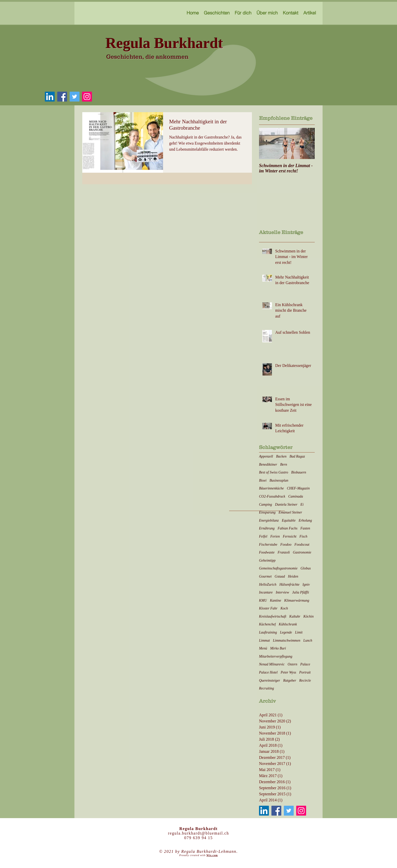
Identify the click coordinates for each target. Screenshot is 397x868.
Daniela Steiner (286, 505)
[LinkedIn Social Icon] (50, 97)
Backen (281, 456)
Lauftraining (268, 632)
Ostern (292, 664)
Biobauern (299, 472)
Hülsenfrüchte (289, 585)
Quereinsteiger (270, 680)
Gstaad (280, 576)
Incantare (266, 592)
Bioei (263, 480)
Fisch (303, 536)
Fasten (305, 528)
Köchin (308, 616)
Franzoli (284, 552)
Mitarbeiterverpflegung (276, 656)
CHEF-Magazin (298, 488)
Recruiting (266, 688)
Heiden (293, 576)
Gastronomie (302, 552)
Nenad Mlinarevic (272, 664)
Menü (263, 648)
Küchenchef (267, 624)
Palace (305, 664)
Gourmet (265, 576)
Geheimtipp (267, 560)
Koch (284, 608)
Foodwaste (267, 552)
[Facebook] (62, 97)
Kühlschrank (288, 624)
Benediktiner (268, 465)
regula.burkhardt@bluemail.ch (199, 833)
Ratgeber (290, 680)
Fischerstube (268, 545)
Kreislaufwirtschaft (273, 616)
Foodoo (286, 545)
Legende (286, 632)
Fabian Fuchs (287, 528)
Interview (282, 592)
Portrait (305, 672)
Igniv (306, 585)
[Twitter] (75, 97)
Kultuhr (295, 616)
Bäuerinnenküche (271, 488)
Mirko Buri (278, 648)
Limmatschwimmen (287, 640)
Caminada (295, 496)
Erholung (305, 520)
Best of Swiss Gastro (274, 472)
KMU (263, 600)
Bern (284, 465)
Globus (306, 568)
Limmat (264, 640)
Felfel (263, 536)
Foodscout (302, 545)
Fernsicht (290, 536)
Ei (302, 505)
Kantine (275, 600)
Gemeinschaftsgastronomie (278, 568)
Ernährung (267, 528)
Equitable (289, 520)
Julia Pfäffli (301, 592)
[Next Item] (307, 143)
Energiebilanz (269, 520)
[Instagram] (87, 97)
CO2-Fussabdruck (272, 496)
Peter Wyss (288, 672)
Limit (299, 632)
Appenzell (266, 456)
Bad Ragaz (297, 456)
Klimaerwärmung (297, 600)
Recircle (305, 680)
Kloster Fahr (268, 608)
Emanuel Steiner (290, 512)
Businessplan (279, 480)
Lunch (308, 640)
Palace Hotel (268, 672)
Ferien (275, 536)
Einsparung (267, 512)
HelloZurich (268, 585)
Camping (265, 505)
